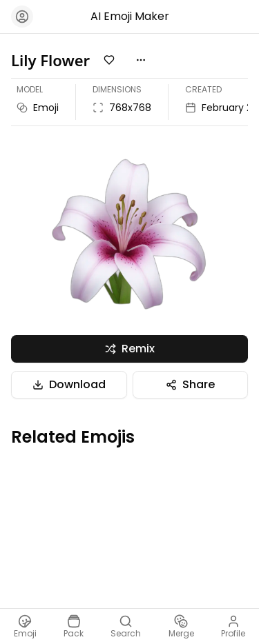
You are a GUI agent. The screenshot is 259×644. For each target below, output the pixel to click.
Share (190, 384)
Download (69, 384)
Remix (130, 349)
